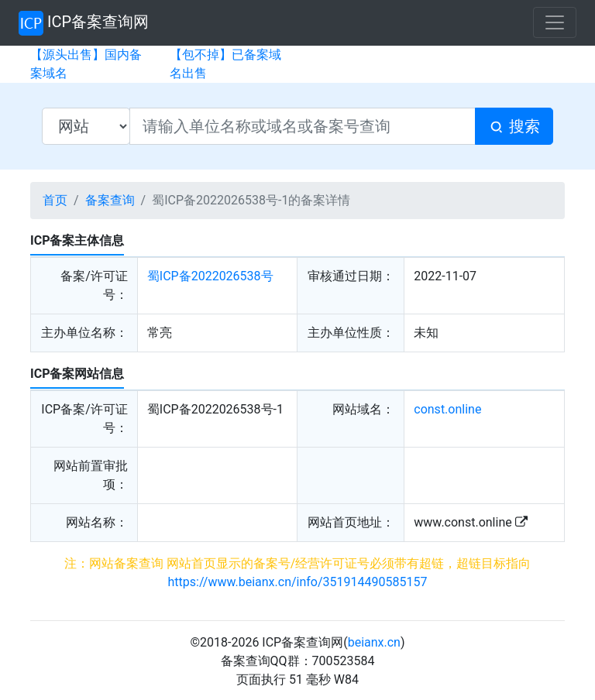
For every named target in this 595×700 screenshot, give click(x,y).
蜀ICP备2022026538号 (210, 276)
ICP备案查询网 (84, 23)
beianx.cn (374, 642)
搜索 (514, 127)
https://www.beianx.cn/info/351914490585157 (298, 582)
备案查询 (110, 200)
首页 (55, 200)
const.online (447, 409)
